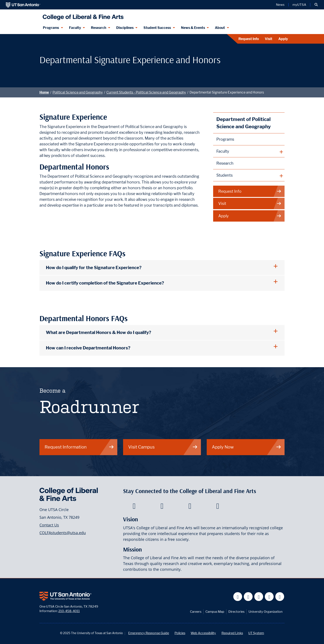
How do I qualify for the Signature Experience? (94, 268)
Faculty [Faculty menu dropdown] (75, 28)
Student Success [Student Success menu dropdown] (157, 28)
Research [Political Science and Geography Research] (225, 163)
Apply (283, 39)
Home (44, 92)
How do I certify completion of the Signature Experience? (105, 283)
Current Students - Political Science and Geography (146, 92)
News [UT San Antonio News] (280, 5)
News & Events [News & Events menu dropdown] (193, 28)
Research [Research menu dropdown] (99, 28)
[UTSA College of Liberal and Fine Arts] (82, 16)
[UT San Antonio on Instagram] (280, 597)
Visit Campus (163, 447)
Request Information (79, 447)
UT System (256, 633)
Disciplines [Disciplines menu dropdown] (125, 28)
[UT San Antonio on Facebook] (238, 597)
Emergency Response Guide (149, 633)
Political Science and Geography (78, 92)
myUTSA (299, 5)
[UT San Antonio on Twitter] (248, 597)
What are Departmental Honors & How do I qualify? (99, 332)
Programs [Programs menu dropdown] (51, 28)
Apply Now (247, 447)
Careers (196, 612)
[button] (316, 5)
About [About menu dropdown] (220, 28)
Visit (269, 39)
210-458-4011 (69, 611)
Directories (236, 612)
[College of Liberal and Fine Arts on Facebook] (134, 507)
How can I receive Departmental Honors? (88, 348)
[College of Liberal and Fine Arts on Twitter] (162, 507)
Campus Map (215, 612)
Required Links (232, 633)
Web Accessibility (203, 633)
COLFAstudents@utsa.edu (63, 533)
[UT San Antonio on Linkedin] (269, 597)
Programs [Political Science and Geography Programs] (225, 139)
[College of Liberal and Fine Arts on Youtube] (190, 507)
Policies (180, 633)
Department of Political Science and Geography (244, 123)
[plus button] (249, 151)
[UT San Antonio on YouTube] (259, 597)
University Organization (266, 612)
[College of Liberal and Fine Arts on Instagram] (218, 507)
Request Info (249, 39)
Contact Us (49, 525)
